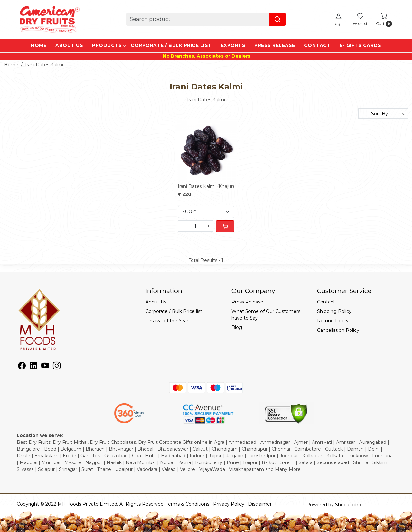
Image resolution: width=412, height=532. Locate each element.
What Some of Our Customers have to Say (266, 315)
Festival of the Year (167, 321)
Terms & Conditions (187, 504)
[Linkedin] (33, 367)
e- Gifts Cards (360, 45)
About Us (69, 45)
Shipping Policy (334, 311)
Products (109, 45)
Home (39, 45)
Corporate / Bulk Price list (171, 45)
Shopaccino (348, 505)
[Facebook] (22, 367)
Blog (237, 327)
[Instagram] (57, 367)
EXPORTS (233, 45)
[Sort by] (383, 114)
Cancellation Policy (338, 330)
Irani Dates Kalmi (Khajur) (206, 186)
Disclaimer (260, 504)
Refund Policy (333, 321)
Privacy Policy (229, 504)
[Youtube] (45, 367)
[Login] (338, 19)
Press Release (275, 45)
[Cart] (225, 226)
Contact (318, 45)
